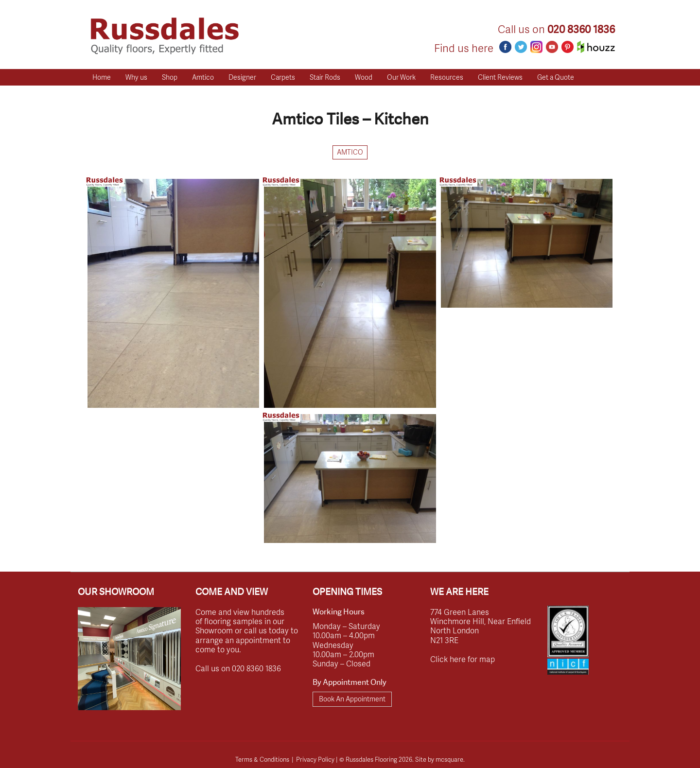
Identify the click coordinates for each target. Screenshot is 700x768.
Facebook (505, 47)
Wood (364, 77)
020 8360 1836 (581, 29)
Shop (170, 77)
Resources (447, 77)
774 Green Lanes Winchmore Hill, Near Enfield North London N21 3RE (481, 626)
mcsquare (449, 759)
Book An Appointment (352, 699)
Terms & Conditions (262, 759)
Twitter (521, 47)
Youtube (552, 47)
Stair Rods (325, 77)
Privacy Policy (315, 759)
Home (102, 77)
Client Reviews (500, 77)
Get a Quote (556, 77)
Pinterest (568, 47)
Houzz (596, 47)
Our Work (401, 77)
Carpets (283, 77)
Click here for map (463, 659)
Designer (242, 77)
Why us (136, 77)
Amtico (203, 77)
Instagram (536, 47)
